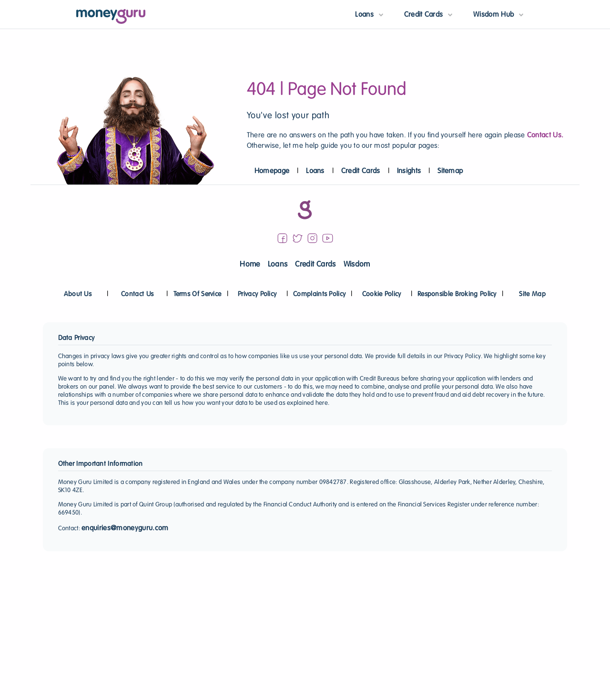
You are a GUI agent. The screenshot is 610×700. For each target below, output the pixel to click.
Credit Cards (361, 171)
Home (250, 265)
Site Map (532, 294)
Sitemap (450, 171)
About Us (78, 294)
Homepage (272, 171)
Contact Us (137, 294)
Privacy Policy (257, 294)
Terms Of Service (198, 294)
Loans (315, 171)
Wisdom (357, 265)
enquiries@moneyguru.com (125, 528)
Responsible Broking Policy (457, 294)
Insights (409, 171)
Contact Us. (545, 135)
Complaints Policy (319, 294)
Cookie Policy (382, 294)
